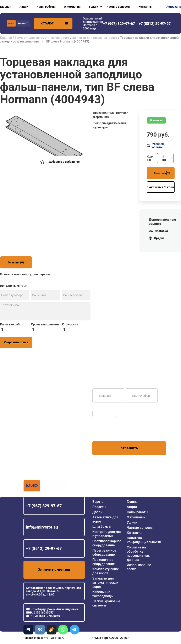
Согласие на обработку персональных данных (138, 554)
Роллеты (99, 507)
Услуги (94, 7)
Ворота (98, 502)
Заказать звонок (54, 570)
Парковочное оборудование (104, 562)
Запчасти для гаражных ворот (95, 38)
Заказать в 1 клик (161, 187)
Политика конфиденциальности (144, 540)
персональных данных (108, 433)
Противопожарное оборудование (107, 543)
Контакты (145, 7)
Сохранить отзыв (16, 342)
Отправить (129, 448)
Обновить (100, 409)
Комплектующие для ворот (106, 571)
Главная (6, 7)
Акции (24, 7)
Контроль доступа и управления (107, 534)
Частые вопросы (118, 7)
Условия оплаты (158, 146)
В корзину (162, 173)
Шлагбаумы (102, 527)
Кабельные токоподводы (103, 594)
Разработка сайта (36, 638)
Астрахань (174, 7)
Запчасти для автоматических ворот (42, 38)
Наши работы (46, 7)
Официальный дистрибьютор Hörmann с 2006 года (93, 23)
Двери (97, 512)
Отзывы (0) (16, 262)
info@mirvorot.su (42, 527)
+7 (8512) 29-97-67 (44, 548)
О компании (72, 7)
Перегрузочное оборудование (104, 552)
